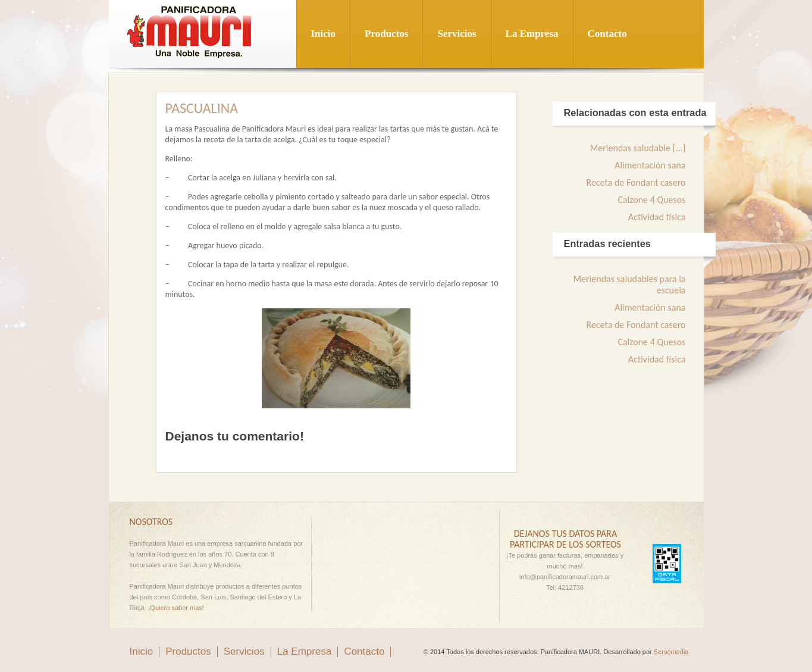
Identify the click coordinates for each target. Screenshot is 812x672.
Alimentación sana (650, 165)
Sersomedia (671, 652)
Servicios (457, 34)
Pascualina (202, 108)
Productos (386, 34)
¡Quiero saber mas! (176, 608)
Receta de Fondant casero (636, 182)
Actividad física (657, 217)
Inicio (324, 34)
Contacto (607, 34)
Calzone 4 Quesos (651, 200)
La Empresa (532, 34)
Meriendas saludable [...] (638, 148)
